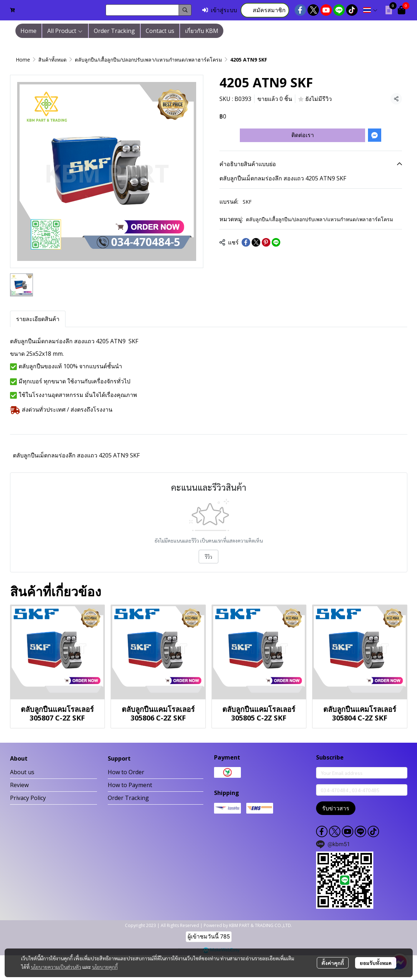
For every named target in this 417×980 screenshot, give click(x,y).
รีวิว (208, 557)
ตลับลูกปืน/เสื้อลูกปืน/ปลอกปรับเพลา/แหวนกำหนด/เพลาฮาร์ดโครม (148, 60)
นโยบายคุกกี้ (105, 967)
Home (23, 60)
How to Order (126, 772)
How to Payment (130, 785)
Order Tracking (128, 798)
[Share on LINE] (276, 242)
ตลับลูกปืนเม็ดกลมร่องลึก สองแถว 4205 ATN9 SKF (76, 455)
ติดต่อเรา (303, 135)
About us (22, 772)
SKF (247, 202)
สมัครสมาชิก (265, 10)
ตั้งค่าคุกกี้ (333, 963)
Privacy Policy (28, 798)
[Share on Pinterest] (266, 242)
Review (19, 785)
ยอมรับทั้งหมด (376, 963)
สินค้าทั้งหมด (52, 60)
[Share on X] (256, 242)
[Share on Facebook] (246, 242)
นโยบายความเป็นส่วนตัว (56, 967)
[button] (149, 10)
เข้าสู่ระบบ (220, 10)
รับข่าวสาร (336, 808)
